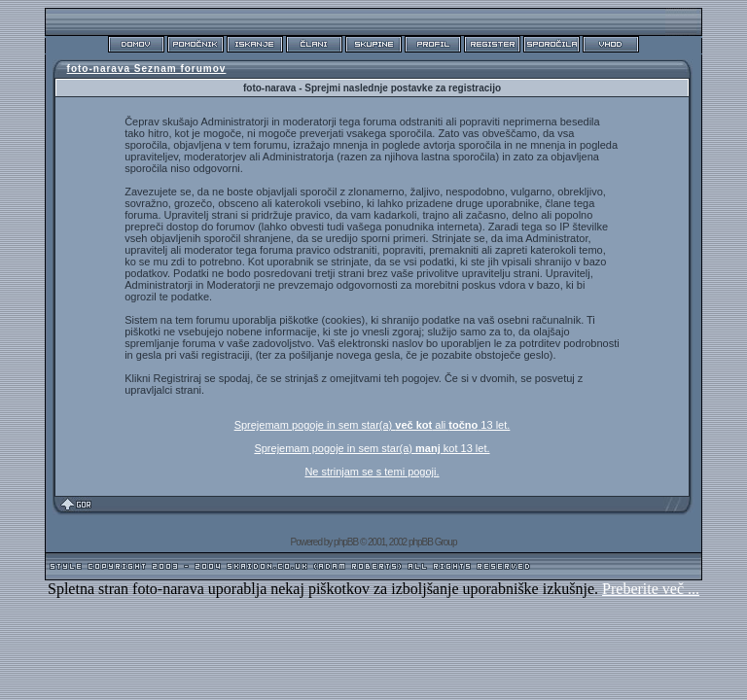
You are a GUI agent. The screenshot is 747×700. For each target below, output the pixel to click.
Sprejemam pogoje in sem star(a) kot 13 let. (372, 448)
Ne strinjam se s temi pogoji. (372, 472)
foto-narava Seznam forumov (147, 69)
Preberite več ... (651, 589)
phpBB (346, 542)
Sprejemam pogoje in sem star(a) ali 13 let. (373, 425)
